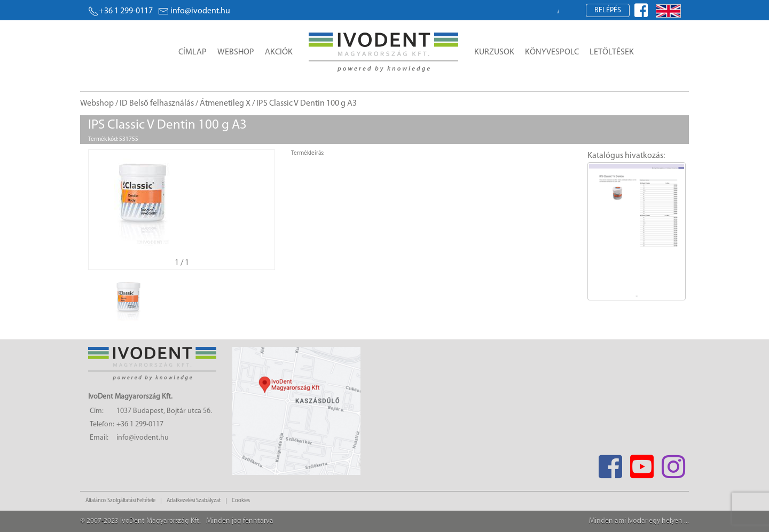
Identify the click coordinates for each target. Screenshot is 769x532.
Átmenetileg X (225, 104)
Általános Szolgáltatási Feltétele (120, 501)
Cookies (241, 501)
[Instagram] (673, 463)
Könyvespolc (552, 52)
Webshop (236, 52)
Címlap (193, 52)
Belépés (608, 10)
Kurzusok (494, 52)
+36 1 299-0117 (120, 11)
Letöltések (612, 52)
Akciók (279, 52)
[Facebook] (610, 463)
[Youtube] (642, 463)
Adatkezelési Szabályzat (194, 501)
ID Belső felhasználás (157, 104)
